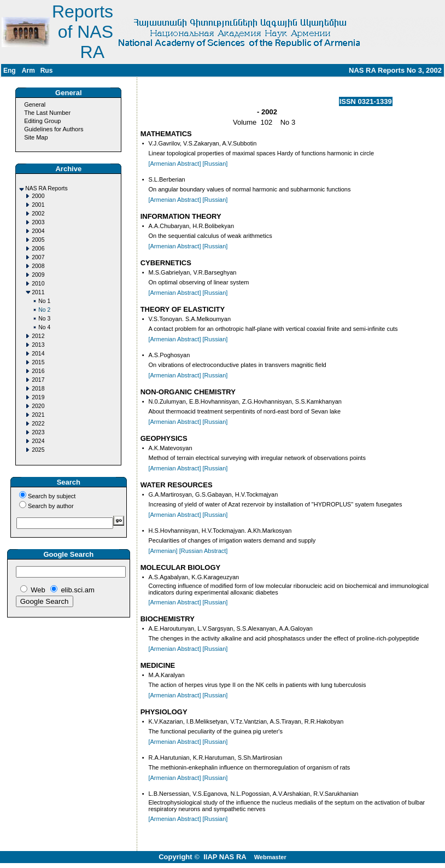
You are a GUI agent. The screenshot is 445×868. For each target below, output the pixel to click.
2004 (38, 231)
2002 (38, 214)
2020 (38, 406)
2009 (38, 275)
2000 (38, 196)
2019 (38, 397)
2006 (38, 249)
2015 (38, 362)
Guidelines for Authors (54, 129)
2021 (38, 415)
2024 (38, 441)
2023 (38, 432)
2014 (38, 354)
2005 (38, 240)
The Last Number (47, 113)
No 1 (44, 301)
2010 (38, 284)
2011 (38, 292)
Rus (47, 71)
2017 (38, 380)
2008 (38, 266)
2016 (38, 371)
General (35, 104)
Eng (10, 71)
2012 (38, 336)
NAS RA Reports (46, 188)
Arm (28, 71)
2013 (38, 345)
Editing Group (42, 121)
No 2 (44, 310)
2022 (38, 424)
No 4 (44, 327)
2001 (38, 205)
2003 (38, 222)
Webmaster (270, 857)
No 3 (44, 319)
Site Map (36, 137)
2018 (38, 389)
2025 (38, 450)
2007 (38, 257)
